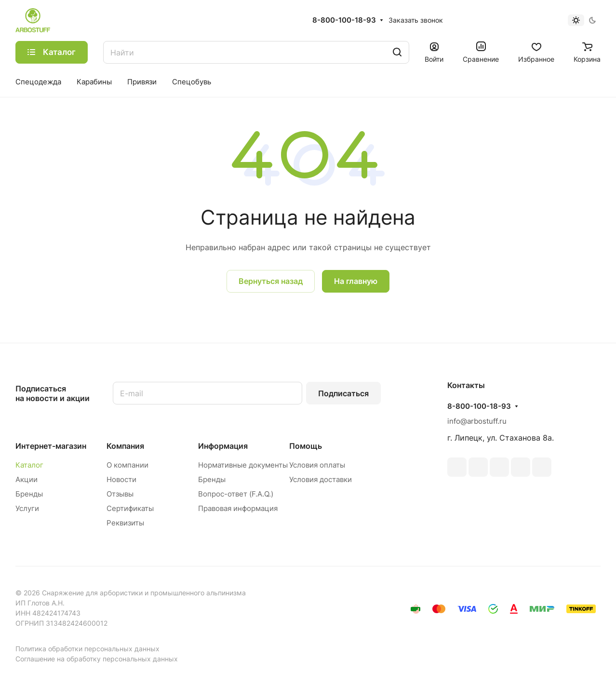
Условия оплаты (317, 465)
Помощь (306, 446)
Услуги (27, 508)
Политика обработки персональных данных (87, 649)
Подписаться (343, 393)
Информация (223, 446)
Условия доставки (321, 479)
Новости (121, 479)
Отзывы (120, 494)
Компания (125, 446)
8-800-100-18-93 (344, 20)
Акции (27, 479)
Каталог (29, 465)
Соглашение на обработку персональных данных (97, 659)
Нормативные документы (243, 465)
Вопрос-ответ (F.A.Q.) (236, 494)
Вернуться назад (271, 281)
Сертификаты (130, 508)
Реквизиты (125, 523)
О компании (127, 465)
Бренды (29, 494)
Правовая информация (238, 508)
